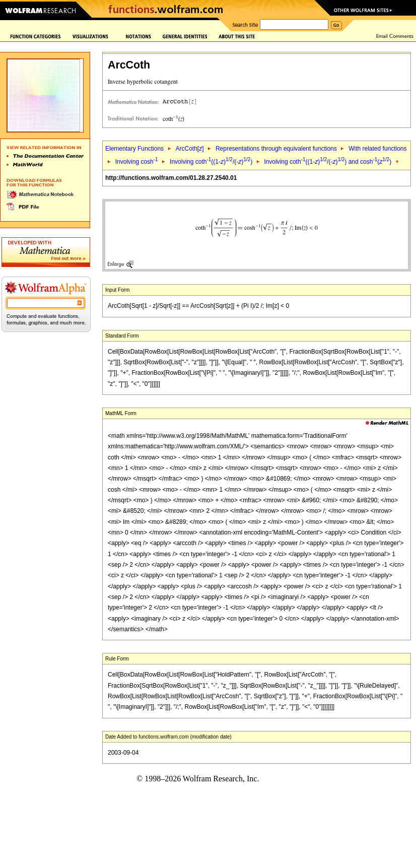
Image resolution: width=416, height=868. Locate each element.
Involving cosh (137, 162)
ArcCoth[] (189, 149)
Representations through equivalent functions (276, 149)
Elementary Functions (134, 149)
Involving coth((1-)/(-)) (212, 162)
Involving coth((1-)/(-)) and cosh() (328, 162)
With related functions (377, 149)
